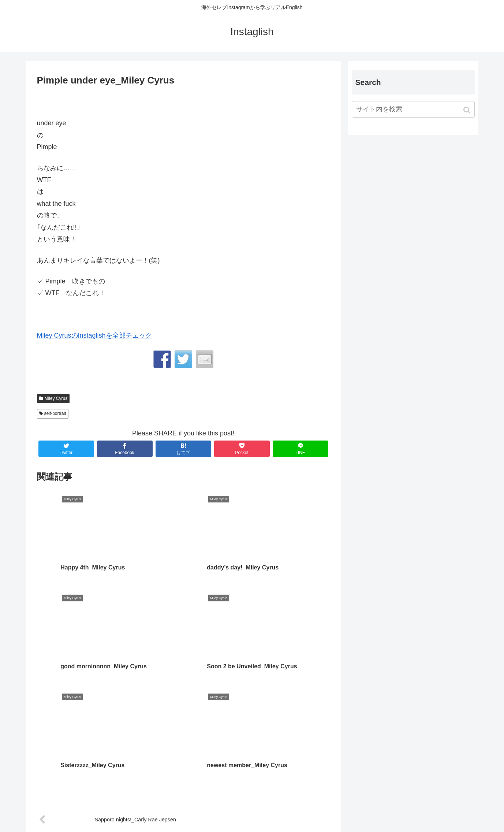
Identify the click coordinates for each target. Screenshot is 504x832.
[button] (468, 110)
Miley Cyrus (56, 398)
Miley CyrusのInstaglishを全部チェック (94, 335)
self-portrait (55, 413)
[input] (413, 109)
